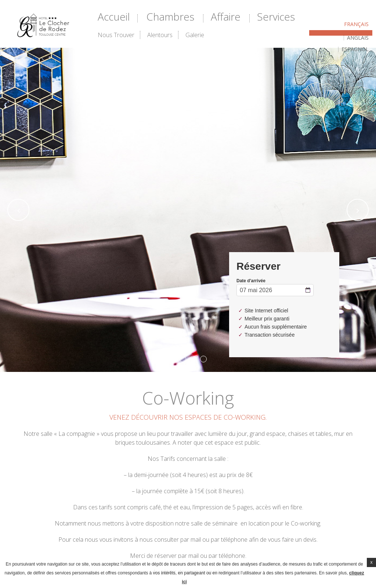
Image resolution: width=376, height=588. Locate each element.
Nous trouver (116, 35)
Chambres (170, 17)
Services (276, 17)
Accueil (114, 17)
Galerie (195, 35)
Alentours (160, 35)
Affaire (226, 17)
